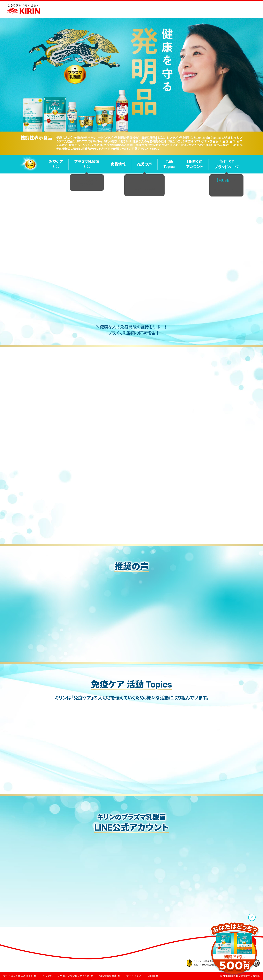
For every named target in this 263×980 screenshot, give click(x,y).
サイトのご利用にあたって (20, 976)
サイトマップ (134, 976)
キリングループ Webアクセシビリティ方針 (68, 976)
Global (153, 976)
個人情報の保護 (110, 976)
